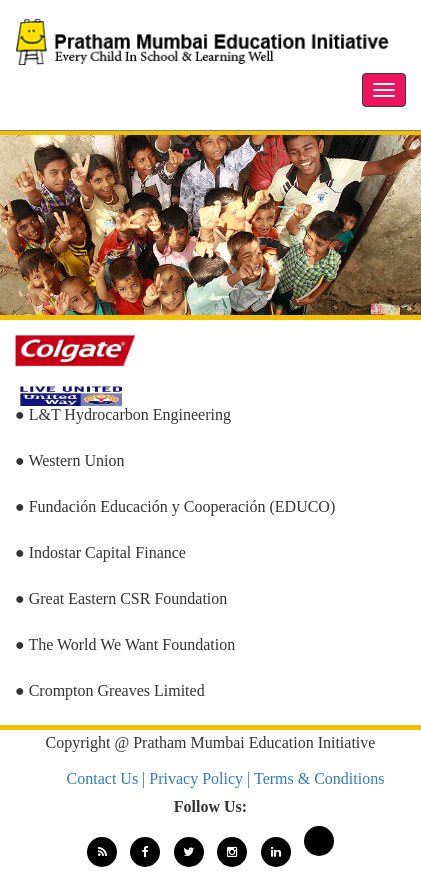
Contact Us (105, 778)
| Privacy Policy (194, 778)
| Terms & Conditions (315, 778)
